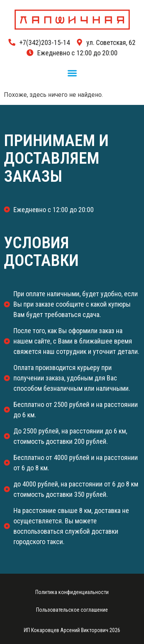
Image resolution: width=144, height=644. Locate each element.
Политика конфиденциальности (72, 592)
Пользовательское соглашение (72, 610)
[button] (72, 73)
